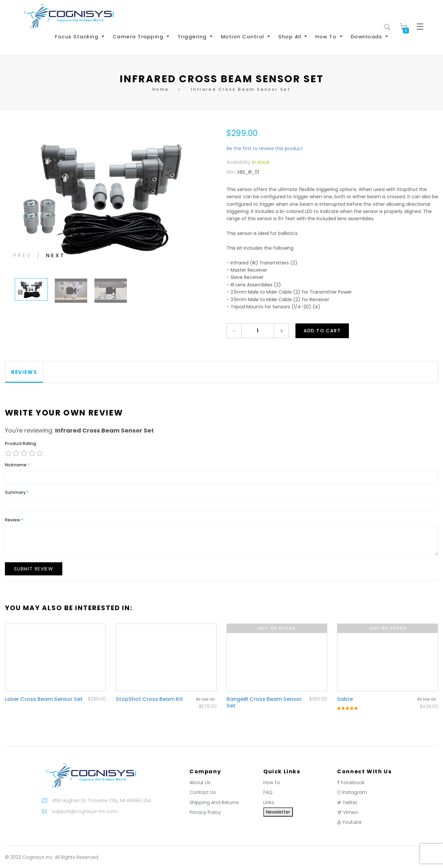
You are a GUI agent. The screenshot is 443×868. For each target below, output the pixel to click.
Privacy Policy (205, 812)
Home (161, 89)
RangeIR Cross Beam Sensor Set (264, 702)
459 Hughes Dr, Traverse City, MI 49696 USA (101, 800)
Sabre (345, 699)
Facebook (353, 782)
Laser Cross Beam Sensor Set (44, 699)
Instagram (355, 792)
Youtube (352, 822)
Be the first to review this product (265, 148)
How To (272, 782)
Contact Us (203, 792)
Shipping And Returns (214, 802)
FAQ (268, 792)
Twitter (350, 802)
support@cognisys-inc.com (85, 811)
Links (269, 802)
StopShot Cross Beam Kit (149, 699)
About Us (200, 782)
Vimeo (351, 812)
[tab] (24, 372)
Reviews (24, 372)
